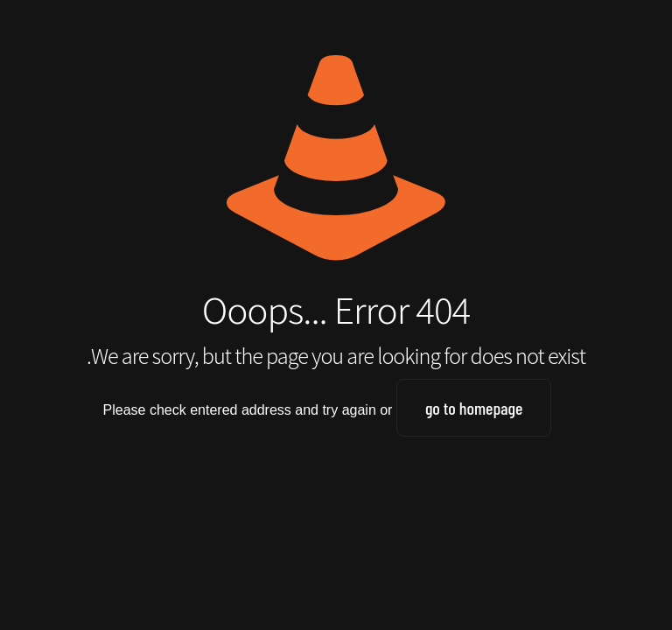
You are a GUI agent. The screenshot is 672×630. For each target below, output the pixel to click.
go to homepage (474, 408)
